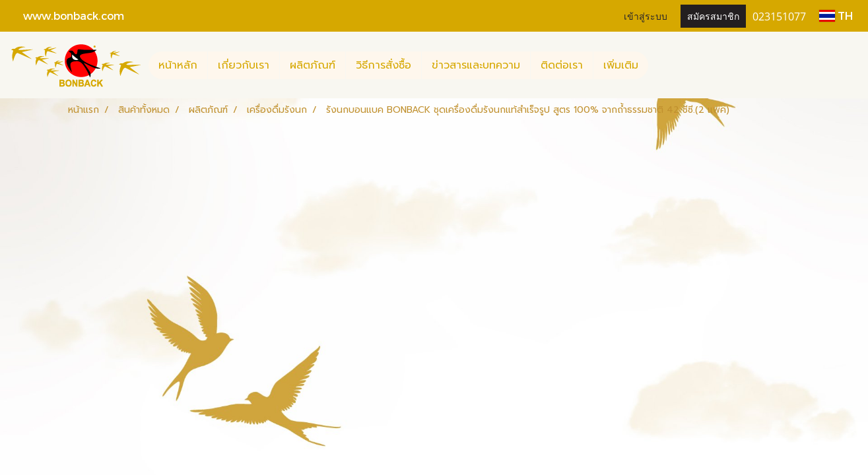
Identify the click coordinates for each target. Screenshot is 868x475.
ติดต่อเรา (562, 65)
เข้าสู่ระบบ (646, 16)
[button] (660, 65)
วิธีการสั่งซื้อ (384, 65)
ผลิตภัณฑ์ (313, 65)
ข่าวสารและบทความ (476, 65)
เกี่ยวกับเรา (244, 65)
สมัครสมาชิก (713, 16)
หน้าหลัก (178, 65)
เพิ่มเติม (621, 65)
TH (836, 16)
